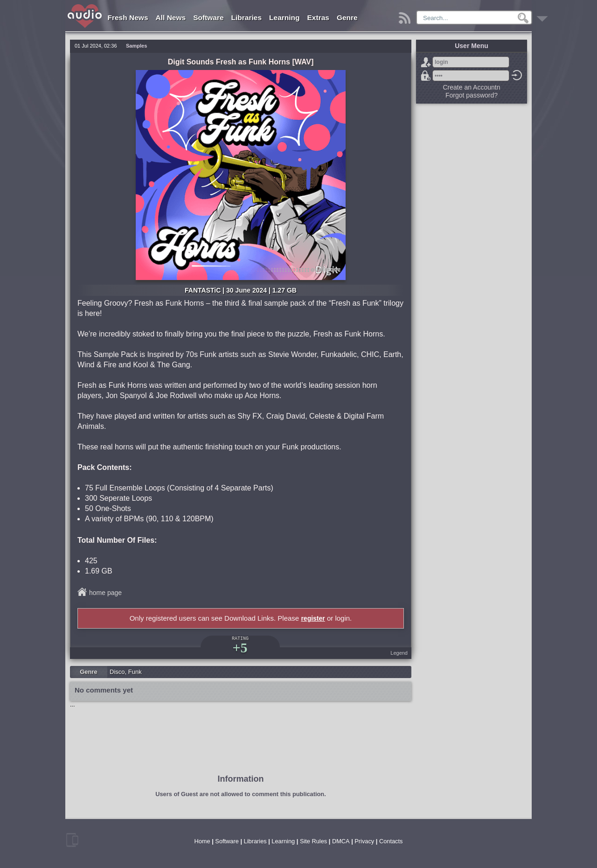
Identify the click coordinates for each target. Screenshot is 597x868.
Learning (284, 17)
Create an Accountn (472, 87)
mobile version (72, 840)
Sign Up (426, 62)
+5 (240, 647)
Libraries (246, 17)
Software (208, 17)
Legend (399, 653)
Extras (318, 17)
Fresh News (128, 17)
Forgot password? (426, 76)
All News (171, 17)
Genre (347, 17)
